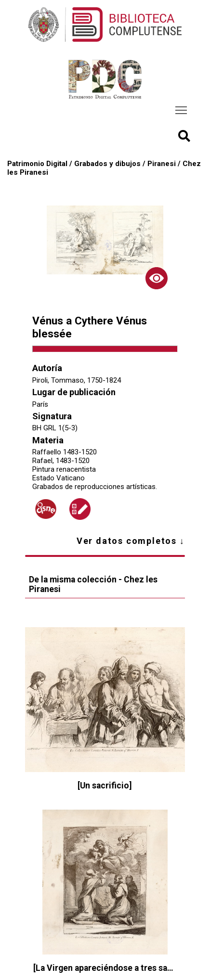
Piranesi (162, 164)
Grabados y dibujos (107, 164)
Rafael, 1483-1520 (61, 461)
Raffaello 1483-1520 (65, 452)
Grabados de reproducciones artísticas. (95, 487)
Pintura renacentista (64, 469)
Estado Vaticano (59, 478)
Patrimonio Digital (37, 164)
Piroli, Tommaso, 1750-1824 (77, 380)
